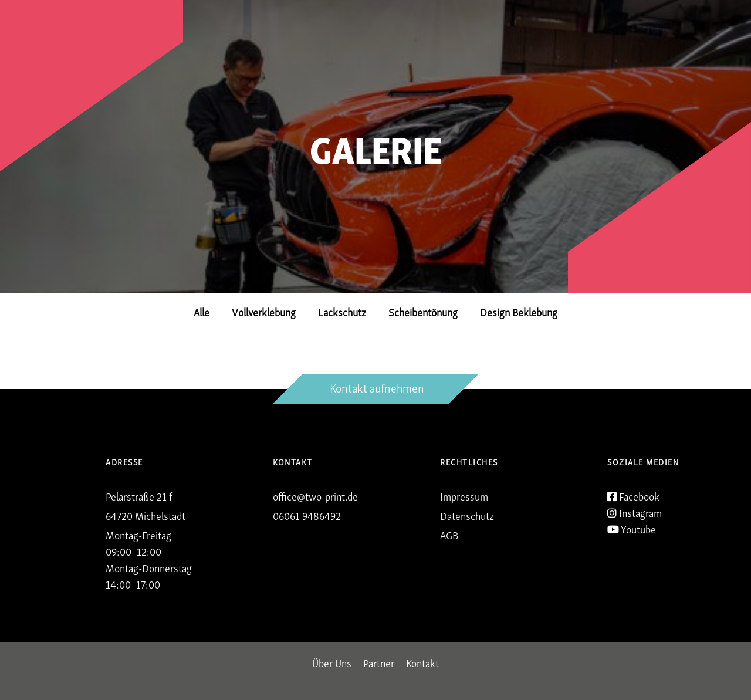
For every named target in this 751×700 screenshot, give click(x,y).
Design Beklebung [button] (519, 311)
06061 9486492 (307, 515)
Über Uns (332, 662)
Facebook (633, 496)
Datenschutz (467, 515)
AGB (449, 534)
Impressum (464, 496)
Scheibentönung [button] (423, 311)
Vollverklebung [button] (264, 311)
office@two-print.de (315, 496)
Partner (379, 662)
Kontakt (422, 662)
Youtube (632, 529)
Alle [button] (202, 311)
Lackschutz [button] (342, 311)
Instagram (635, 512)
